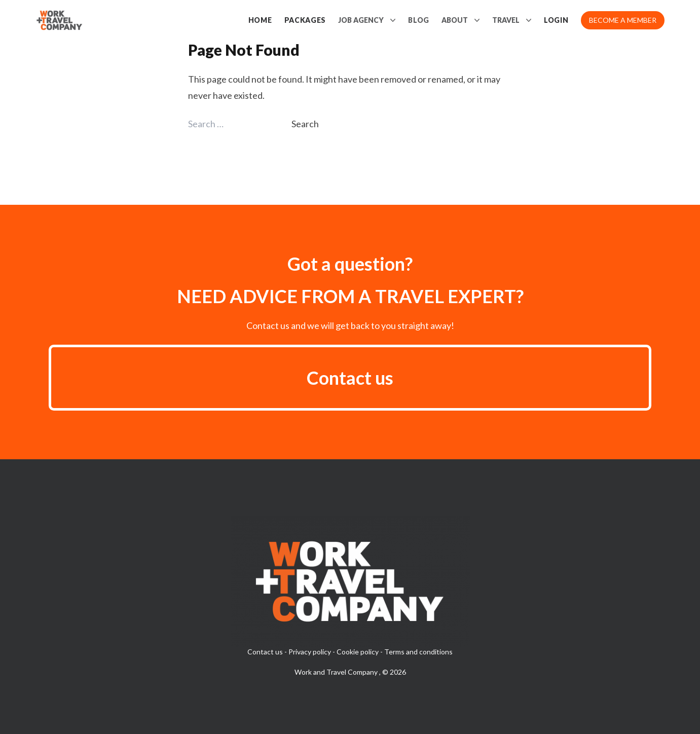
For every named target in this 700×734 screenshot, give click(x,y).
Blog (419, 20)
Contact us (350, 378)
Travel (512, 20)
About (461, 20)
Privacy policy (310, 652)
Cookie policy (358, 652)
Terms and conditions (418, 652)
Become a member (623, 20)
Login (556, 20)
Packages (305, 20)
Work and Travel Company (337, 672)
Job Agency (367, 20)
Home (260, 20)
